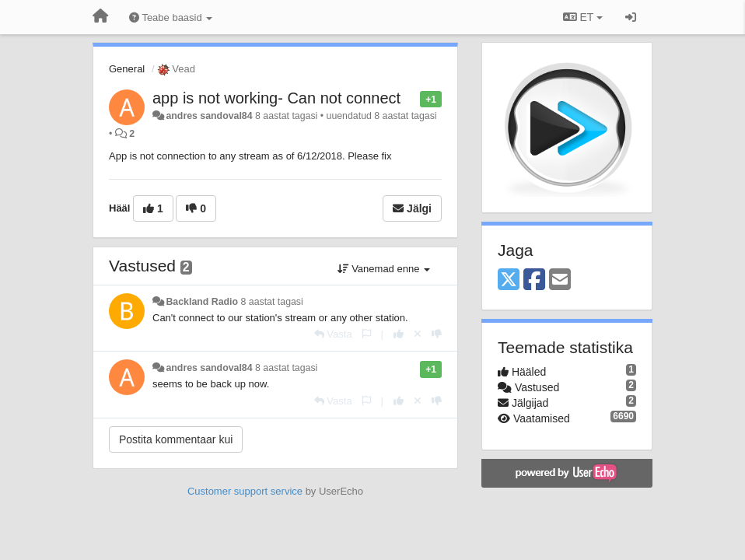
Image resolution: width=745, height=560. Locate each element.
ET (583, 17)
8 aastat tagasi (271, 302)
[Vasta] (333, 334)
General (127, 69)
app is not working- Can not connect (276, 98)
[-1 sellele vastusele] (437, 334)
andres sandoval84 (209, 116)
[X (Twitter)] (509, 280)
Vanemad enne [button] (384, 269)
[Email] (560, 280)
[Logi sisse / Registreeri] (631, 17)
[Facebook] (534, 280)
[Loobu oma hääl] (418, 334)
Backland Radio (202, 302)
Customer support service (245, 491)
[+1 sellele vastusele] (399, 334)
